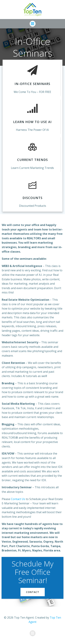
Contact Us (18, 499)
